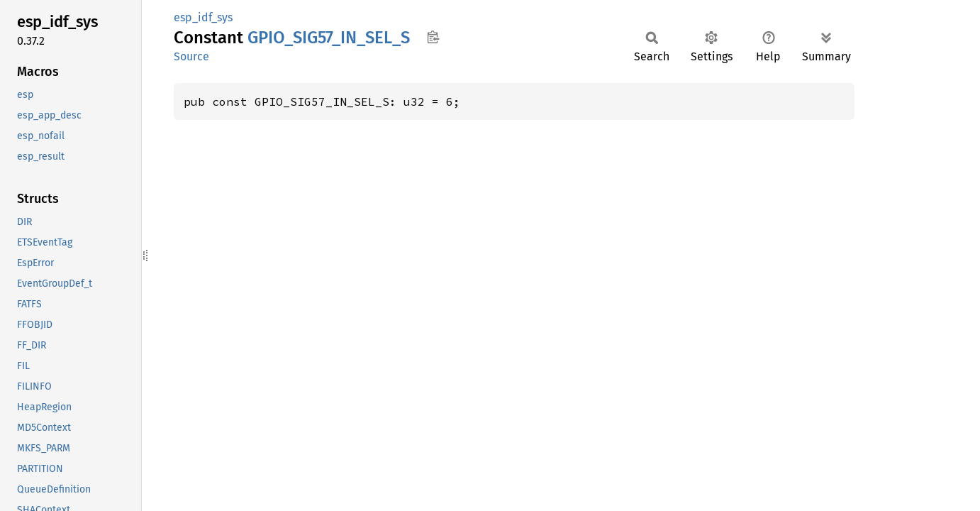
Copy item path (433, 37)
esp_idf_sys (203, 17)
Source (191, 56)
